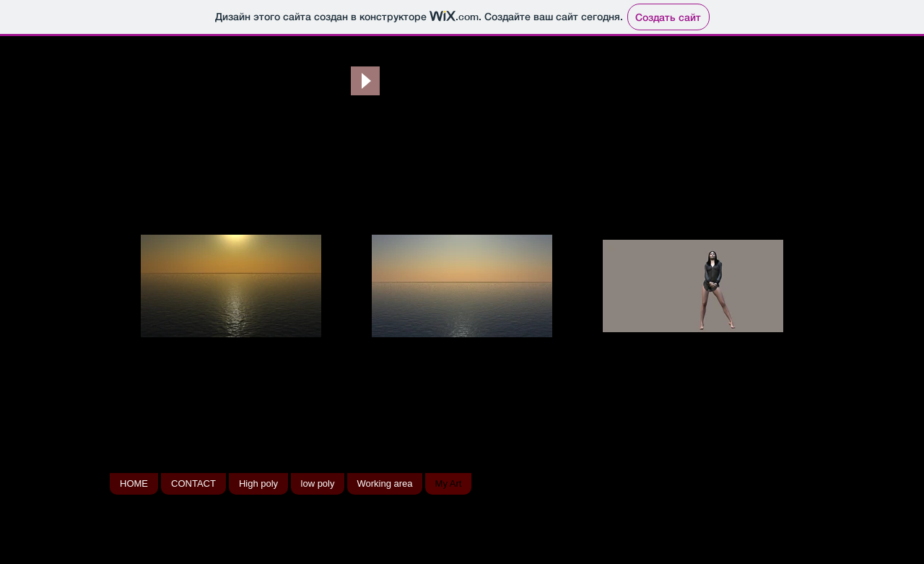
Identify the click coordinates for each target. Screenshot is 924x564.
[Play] (365, 81)
